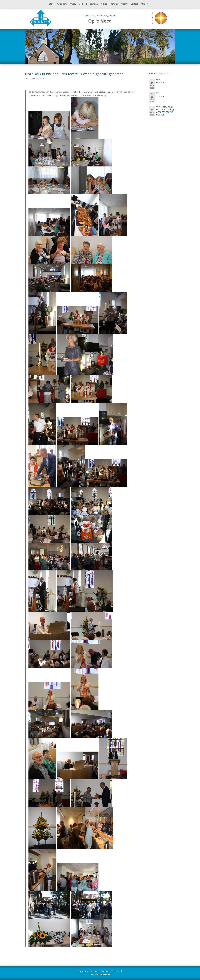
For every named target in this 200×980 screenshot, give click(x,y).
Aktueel (104, 4)
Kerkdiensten (92, 4)
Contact (134, 4)
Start (51, 4)
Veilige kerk (62, 4)
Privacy (73, 4)
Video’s (125, 4)
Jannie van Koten (37, 79)
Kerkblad (114, 4)
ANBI (143, 4)
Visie (81, 4)
